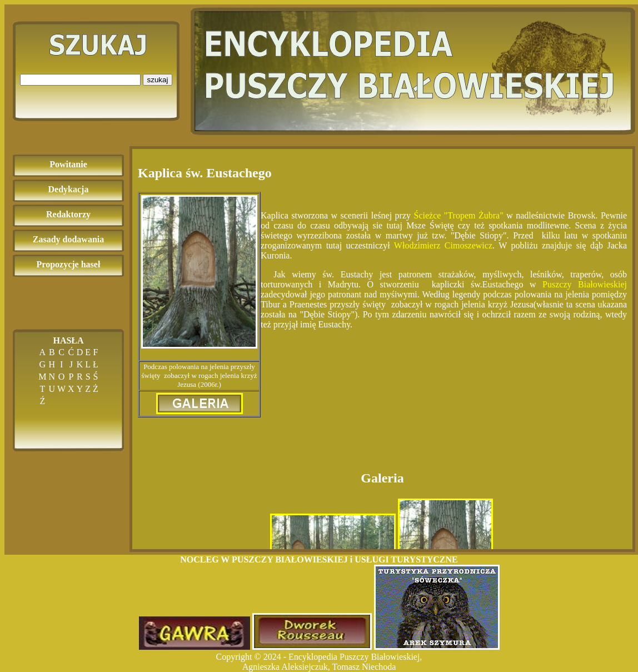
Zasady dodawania (69, 239)
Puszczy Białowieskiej (585, 284)
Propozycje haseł (69, 264)
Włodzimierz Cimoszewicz (443, 245)
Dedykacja (69, 189)
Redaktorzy (68, 214)
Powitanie (68, 164)
